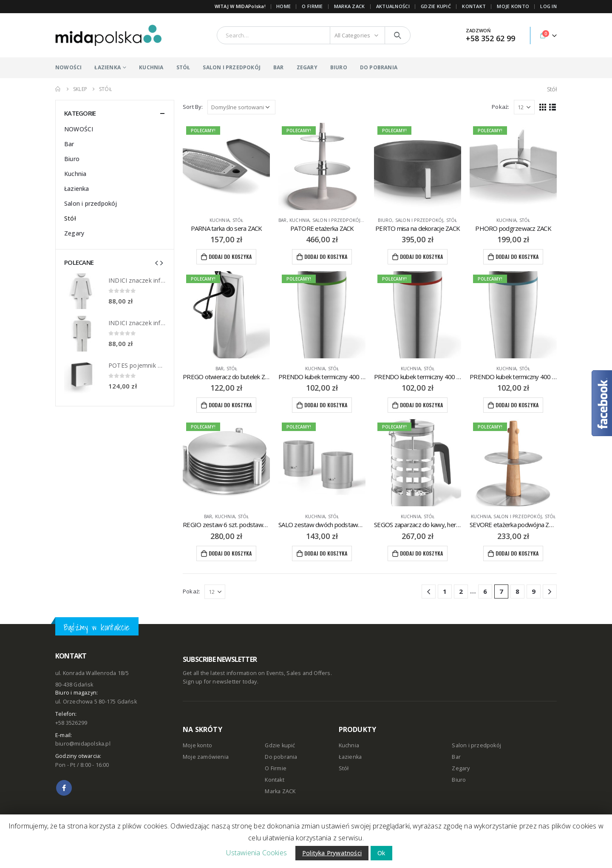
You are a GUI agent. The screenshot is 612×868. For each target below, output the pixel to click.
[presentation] (156, 262)
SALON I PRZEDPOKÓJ (232, 67)
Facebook (64, 788)
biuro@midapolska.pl (83, 744)
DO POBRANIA (379, 67)
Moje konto (197, 745)
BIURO (339, 67)
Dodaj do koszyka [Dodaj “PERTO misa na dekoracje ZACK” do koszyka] (421, 257)
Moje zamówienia (206, 757)
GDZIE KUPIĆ (436, 6)
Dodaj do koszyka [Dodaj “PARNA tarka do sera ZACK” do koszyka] (230, 257)
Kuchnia (220, 220)
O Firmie (276, 768)
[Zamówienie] (241, 107)
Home (283, 6)
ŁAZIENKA (108, 67)
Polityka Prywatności (332, 853)
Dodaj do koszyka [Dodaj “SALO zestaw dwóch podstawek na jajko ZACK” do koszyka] (326, 553)
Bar (283, 220)
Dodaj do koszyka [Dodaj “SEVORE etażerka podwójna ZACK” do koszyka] (517, 553)
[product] (226, 166)
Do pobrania (281, 757)
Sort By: (193, 107)
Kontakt (274, 780)
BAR (279, 67)
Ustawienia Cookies (256, 853)
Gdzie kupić (280, 745)
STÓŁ (183, 67)
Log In (548, 6)
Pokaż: (500, 107)
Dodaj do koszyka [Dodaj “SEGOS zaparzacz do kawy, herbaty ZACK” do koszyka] (421, 553)
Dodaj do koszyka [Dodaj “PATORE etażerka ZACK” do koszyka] (326, 257)
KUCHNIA (151, 67)
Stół (238, 220)
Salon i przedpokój (337, 220)
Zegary (74, 233)
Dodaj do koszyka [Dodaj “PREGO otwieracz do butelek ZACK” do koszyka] (230, 405)
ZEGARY (307, 67)
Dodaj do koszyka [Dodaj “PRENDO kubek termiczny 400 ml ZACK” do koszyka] (326, 405)
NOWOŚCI (68, 67)
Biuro (385, 220)
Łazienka (77, 189)
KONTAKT (474, 6)
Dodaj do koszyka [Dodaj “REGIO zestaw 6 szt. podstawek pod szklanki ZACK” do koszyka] (230, 553)
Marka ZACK (350, 6)
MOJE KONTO (513, 6)
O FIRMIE (312, 6)
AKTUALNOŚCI (393, 6)
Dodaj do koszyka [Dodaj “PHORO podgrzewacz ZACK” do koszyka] (517, 257)
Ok (381, 853)
